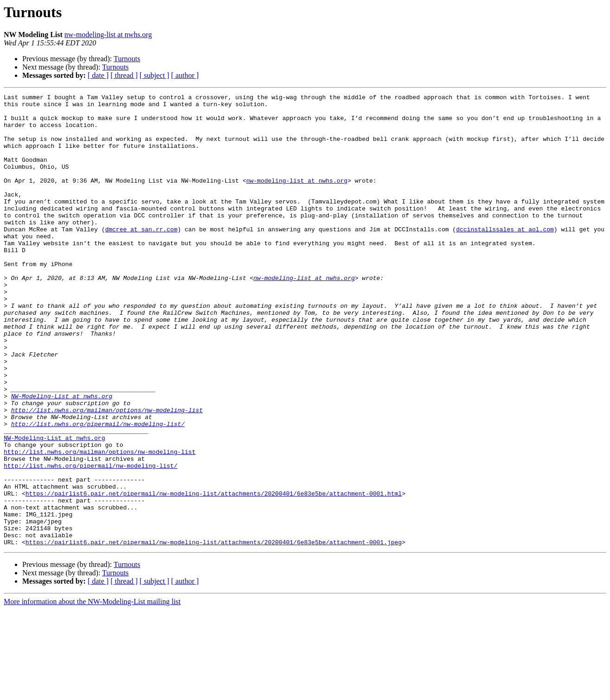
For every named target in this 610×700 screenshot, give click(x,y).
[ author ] (185, 75)
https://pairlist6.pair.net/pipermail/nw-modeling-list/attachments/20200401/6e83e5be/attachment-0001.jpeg (214, 632)
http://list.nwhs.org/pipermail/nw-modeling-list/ (98, 490)
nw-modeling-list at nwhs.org (108, 35)
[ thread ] (124, 75)
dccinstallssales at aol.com (505, 257)
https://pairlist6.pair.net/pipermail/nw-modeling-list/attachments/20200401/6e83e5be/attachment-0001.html (214, 574)
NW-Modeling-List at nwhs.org (62, 457)
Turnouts (127, 59)
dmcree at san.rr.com (141, 257)
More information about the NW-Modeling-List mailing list (92, 692)
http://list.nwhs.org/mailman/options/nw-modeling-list (107, 474)
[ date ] (98, 75)
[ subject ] (154, 75)
